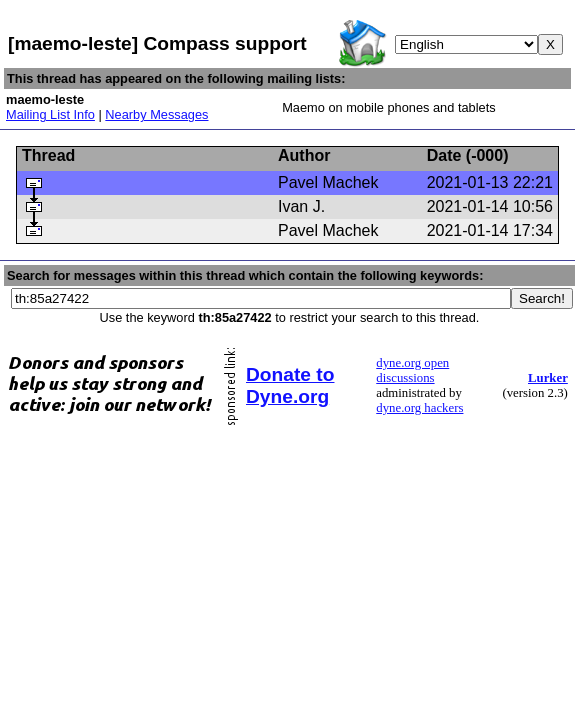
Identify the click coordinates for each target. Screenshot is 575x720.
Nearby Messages (156, 114)
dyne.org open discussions (412, 370)
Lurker (548, 378)
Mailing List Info (50, 114)
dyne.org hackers (419, 408)
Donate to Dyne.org (290, 385)
